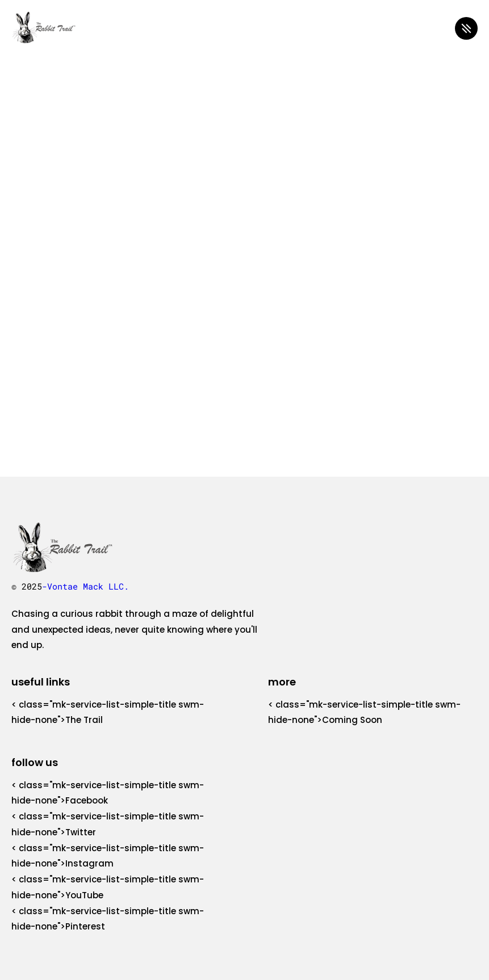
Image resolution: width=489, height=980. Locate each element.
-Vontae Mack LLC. (85, 586)
